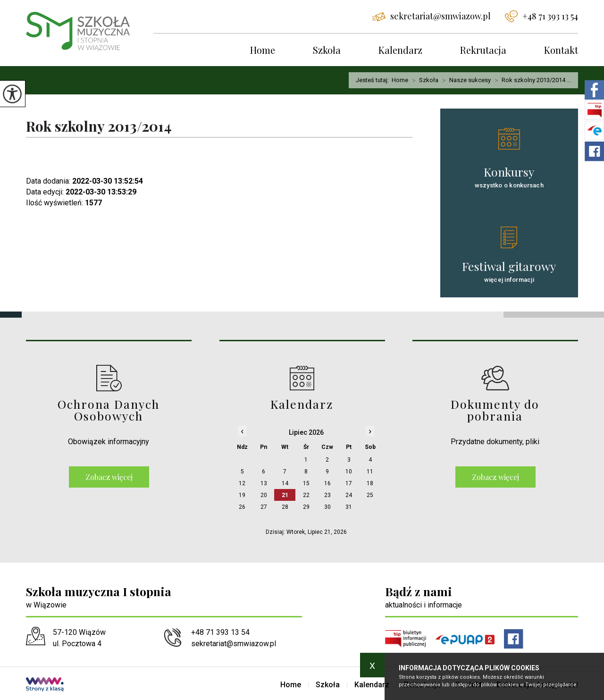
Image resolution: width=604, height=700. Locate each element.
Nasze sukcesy (465, 80)
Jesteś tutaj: (374, 80)
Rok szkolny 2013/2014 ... (531, 80)
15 (306, 483)
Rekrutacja (483, 50)
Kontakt (561, 50)
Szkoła (327, 50)
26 (242, 507)
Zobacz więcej (109, 477)
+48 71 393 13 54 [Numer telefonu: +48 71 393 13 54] (220, 632)
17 (349, 483)
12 (242, 483)
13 (264, 483)
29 (306, 507)
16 (327, 483)
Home (263, 50)
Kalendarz (400, 50)
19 (242, 495)
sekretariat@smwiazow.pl (432, 16)
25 (370, 495)
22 (306, 495)
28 (285, 507)
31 (349, 507)
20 (264, 495)
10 (349, 472)
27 (264, 507)
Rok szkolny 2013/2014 (99, 127)
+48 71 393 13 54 (541, 16)
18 (370, 483)
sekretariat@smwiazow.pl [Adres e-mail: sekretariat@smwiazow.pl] (234, 644)
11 (370, 472)
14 (285, 483)
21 (285, 495)
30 (327, 507)
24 (349, 495)
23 (327, 495)
